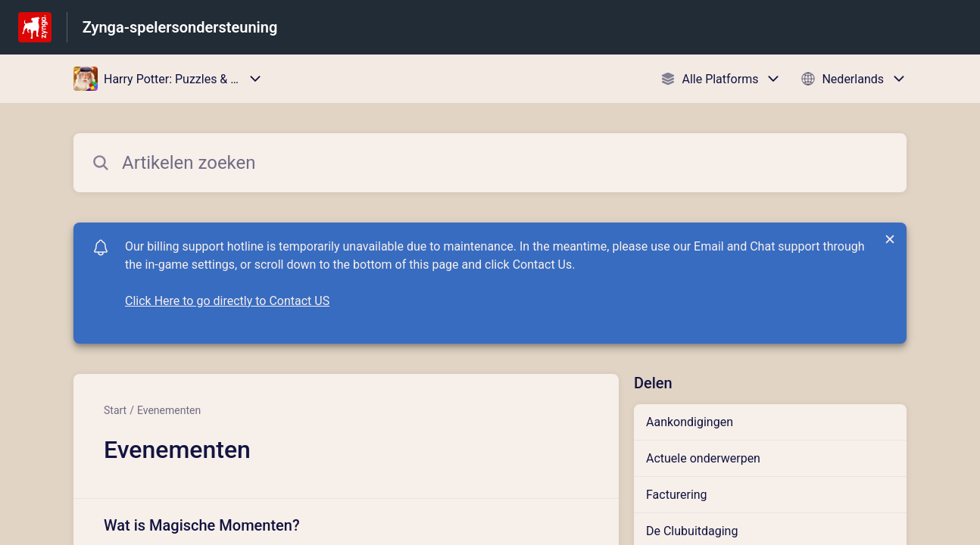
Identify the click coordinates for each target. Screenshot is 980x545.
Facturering (677, 495)
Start (115, 410)
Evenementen (169, 410)
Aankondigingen (690, 422)
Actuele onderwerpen (703, 458)
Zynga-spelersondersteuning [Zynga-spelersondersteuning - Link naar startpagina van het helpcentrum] (180, 27)
